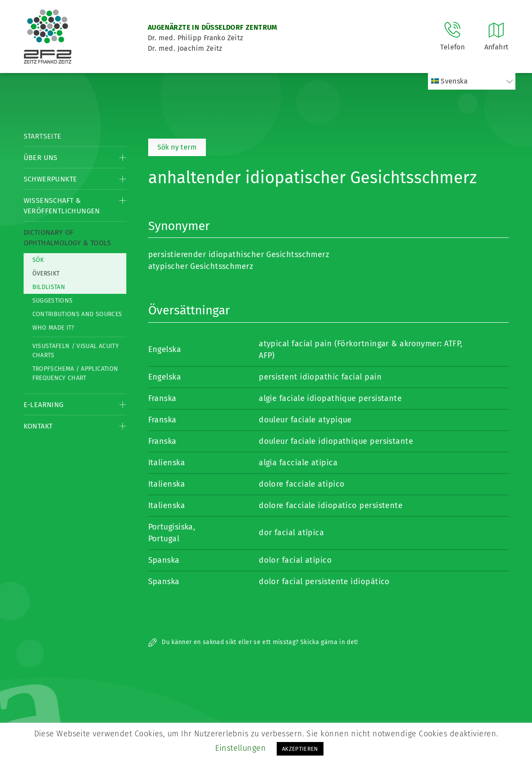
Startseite (43, 136)
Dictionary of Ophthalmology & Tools (68, 238)
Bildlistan (49, 287)
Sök (38, 260)
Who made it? (53, 328)
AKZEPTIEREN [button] (300, 749)
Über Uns (41, 158)
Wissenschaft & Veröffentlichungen (62, 206)
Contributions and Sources (77, 314)
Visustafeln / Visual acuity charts (76, 351)
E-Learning (44, 405)
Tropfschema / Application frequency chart (75, 373)
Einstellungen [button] (240, 748)
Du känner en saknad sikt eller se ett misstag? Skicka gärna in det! (253, 642)
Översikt (46, 273)
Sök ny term (177, 147)
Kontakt (38, 426)
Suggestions (53, 301)
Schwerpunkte (50, 179)
